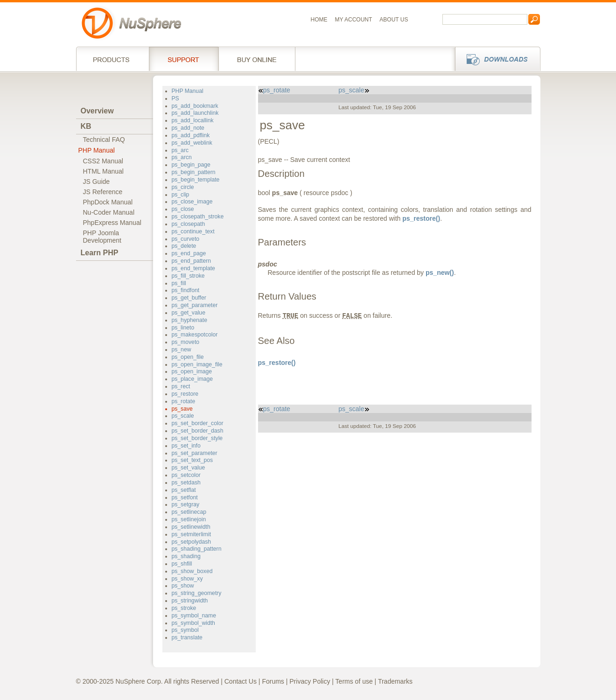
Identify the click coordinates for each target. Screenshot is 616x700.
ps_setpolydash (192, 542)
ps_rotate (184, 401)
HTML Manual (103, 171)
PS (175, 98)
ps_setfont (185, 497)
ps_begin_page (191, 165)
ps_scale (183, 416)
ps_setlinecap (189, 512)
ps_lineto (183, 328)
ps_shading (186, 556)
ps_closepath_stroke (198, 217)
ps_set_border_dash (198, 431)
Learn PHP (100, 253)
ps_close (183, 209)
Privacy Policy (310, 681)
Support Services (184, 59)
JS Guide (97, 182)
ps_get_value (189, 313)
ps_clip (181, 195)
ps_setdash (186, 483)
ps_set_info (186, 446)
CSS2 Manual (103, 161)
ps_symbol (185, 630)
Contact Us (241, 681)
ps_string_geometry (197, 593)
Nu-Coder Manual (109, 212)
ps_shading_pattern (197, 549)
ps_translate (187, 637)
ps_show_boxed (192, 571)
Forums (273, 681)
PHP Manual (97, 150)
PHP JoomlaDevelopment (102, 237)
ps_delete (184, 246)
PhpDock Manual (108, 202)
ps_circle (183, 187)
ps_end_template (193, 268)
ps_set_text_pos (192, 460)
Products (112, 59)
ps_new (182, 350)
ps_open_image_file (197, 364)
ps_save (182, 409)
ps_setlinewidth (191, 527)
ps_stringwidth (190, 601)
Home (319, 20)
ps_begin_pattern (194, 172)
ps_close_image (192, 202)
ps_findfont (186, 290)
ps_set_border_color (198, 423)
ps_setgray (186, 504)
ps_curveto (186, 239)
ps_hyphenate (189, 320)
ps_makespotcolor (195, 335)
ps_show (183, 586)
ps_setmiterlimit (192, 534)
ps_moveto (186, 342)
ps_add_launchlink (195, 113)
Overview (97, 111)
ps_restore (185, 394)
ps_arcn (182, 157)
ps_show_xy (187, 579)
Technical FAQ (104, 140)
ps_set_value (189, 468)
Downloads (495, 59)
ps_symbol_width (193, 623)
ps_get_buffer (189, 298)
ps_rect (181, 386)
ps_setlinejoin (189, 519)
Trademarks (395, 681)
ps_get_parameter (195, 305)
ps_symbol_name (194, 616)
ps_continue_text (193, 231)
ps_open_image (192, 371)
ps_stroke (184, 608)
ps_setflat (184, 490)
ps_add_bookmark (195, 106)
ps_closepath (189, 224)
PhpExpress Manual (112, 223)
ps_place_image (192, 379)
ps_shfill (182, 564)
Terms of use (354, 681)
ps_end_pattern (192, 261)
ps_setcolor (186, 475)
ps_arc (180, 150)
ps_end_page (189, 253)
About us (394, 20)
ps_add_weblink (192, 143)
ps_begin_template (196, 180)
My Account (354, 20)
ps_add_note (188, 128)
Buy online (257, 59)
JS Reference (103, 192)
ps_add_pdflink (191, 135)
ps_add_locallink (193, 120)
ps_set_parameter (195, 453)
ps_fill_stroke (188, 276)
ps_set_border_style (197, 438)
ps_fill (179, 283)
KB (86, 126)
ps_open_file (188, 357)
